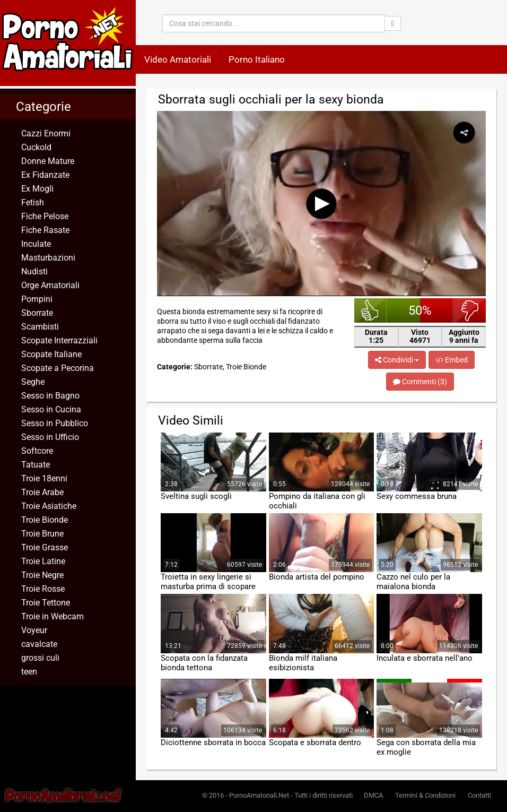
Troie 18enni (44, 478)
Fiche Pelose (45, 216)
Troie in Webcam (53, 616)
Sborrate (37, 313)
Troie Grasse (45, 547)
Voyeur (34, 630)
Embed (452, 360)
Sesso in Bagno (50, 396)
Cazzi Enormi (46, 133)
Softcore (37, 451)
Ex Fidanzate (45, 175)
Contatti (479, 795)
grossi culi (40, 658)
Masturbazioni (48, 258)
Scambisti (40, 327)
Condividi (397, 360)
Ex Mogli (37, 189)
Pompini (37, 299)
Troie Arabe (42, 492)
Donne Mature (48, 161)
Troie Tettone (46, 603)
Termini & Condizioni (425, 795)
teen (29, 672)
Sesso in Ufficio (50, 437)
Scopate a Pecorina (58, 368)
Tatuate (36, 465)
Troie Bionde (45, 520)
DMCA (373, 795)
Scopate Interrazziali (59, 340)
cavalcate (39, 644)
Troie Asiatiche (49, 506)
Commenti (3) (420, 382)
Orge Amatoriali (50, 285)
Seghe (33, 382)
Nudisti (34, 271)
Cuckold (36, 147)
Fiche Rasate (45, 230)
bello (370, 310)
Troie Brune (42, 534)
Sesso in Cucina (51, 409)
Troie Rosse (43, 589)
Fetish (33, 202)
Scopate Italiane (51, 354)
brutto (470, 310)
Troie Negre (42, 575)
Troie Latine (43, 561)
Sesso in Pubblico (55, 423)
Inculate (36, 244)
